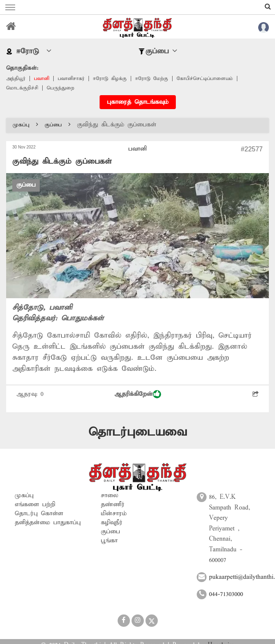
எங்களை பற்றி (35, 505)
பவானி (42, 79)
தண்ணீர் (113, 505)
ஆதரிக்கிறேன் (138, 394)
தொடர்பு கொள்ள (39, 514)
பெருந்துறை (60, 88)
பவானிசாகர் (71, 79)
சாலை (110, 496)
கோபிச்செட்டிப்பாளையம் (205, 79)
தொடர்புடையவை (138, 432)
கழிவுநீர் (112, 523)
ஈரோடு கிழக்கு (110, 79)
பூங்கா (109, 541)
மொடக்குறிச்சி (22, 88)
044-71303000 (226, 594)
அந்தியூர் (16, 79)
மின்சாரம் (114, 514)
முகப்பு (25, 125)
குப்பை (58, 125)
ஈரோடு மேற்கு (152, 79)
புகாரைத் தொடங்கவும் (138, 102)
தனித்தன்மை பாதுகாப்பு (48, 523)
